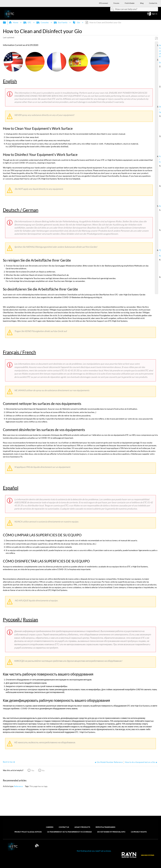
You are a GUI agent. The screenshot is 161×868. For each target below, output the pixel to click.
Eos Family (61, 22)
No (43, 770)
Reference (18, 786)
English (158, 61)
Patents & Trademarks (105, 827)
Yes (33, 770)
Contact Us (64, 827)
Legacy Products (82, 827)
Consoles (43, 22)
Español (158, 206)
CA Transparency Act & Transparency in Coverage (69, 832)
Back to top (8, 762)
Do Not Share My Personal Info (111, 832)
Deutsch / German (158, 109)
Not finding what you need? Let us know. (94, 851)
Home (14, 22)
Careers (50, 827)
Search (113, 9)
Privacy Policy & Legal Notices (28, 832)
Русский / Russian (158, 253)
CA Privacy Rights (139, 832)
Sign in (154, 14)
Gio (76, 22)
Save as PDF (156, 38)
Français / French (158, 159)
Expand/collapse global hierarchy (6, 23)
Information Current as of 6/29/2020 (158, 51)
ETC (28, 22)
